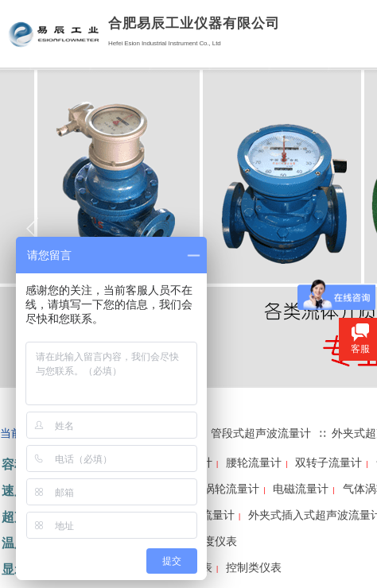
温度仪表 (215, 542)
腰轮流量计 (254, 463)
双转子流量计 (328, 463)
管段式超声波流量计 (261, 433)
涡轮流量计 (231, 489)
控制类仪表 (254, 568)
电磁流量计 (301, 489)
